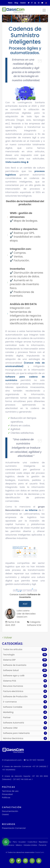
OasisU (5, 814)
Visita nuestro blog (17, 162)
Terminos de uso (10, 791)
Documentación (10, 811)
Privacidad (7, 794)
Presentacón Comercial (14, 828)
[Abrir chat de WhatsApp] (6, 842)
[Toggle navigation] (44, 10)
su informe (31, 510)
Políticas (6, 797)
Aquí (25, 604)
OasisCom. (40, 852)
